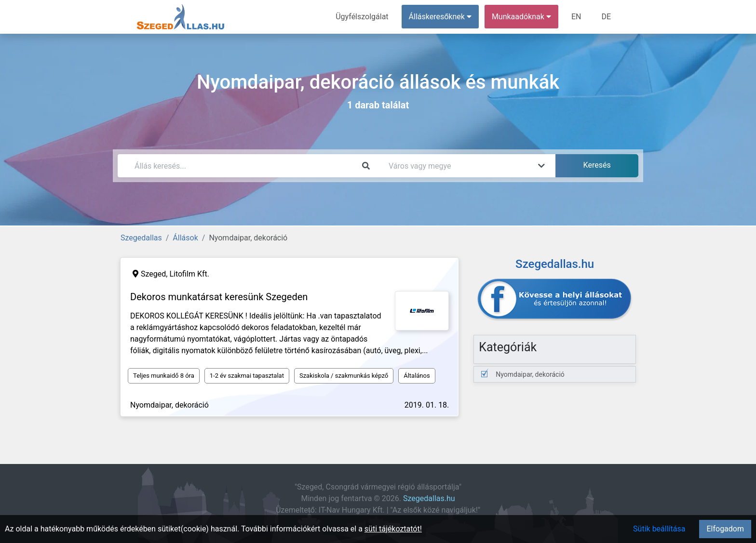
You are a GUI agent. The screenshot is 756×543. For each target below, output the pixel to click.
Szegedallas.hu (429, 498)
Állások (185, 238)
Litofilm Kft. (189, 274)
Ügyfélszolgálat (362, 17)
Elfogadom (725, 529)
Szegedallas (141, 238)
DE (606, 17)
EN (576, 17)
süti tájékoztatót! (393, 529)
